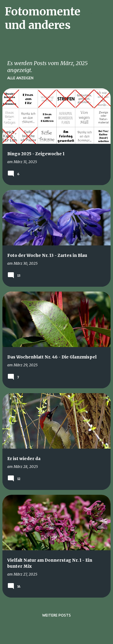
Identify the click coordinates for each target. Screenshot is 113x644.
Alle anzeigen (20, 78)
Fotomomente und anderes (43, 18)
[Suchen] (90, 12)
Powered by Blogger (57, 636)
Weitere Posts (56, 615)
